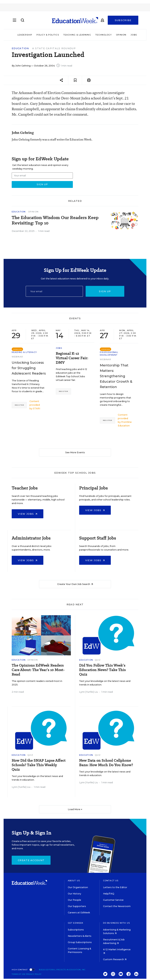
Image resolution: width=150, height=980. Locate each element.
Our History (74, 894)
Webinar (17, 357)
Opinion (121, 35)
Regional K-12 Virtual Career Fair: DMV (72, 358)
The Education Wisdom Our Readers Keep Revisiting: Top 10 (55, 220)
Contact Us (111, 881)
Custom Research (115, 959)
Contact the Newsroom (117, 906)
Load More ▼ (75, 809)
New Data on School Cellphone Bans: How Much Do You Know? (106, 763)
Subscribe (123, 20)
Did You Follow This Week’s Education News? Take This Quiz (102, 670)
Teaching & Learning (77, 35)
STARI (37, 408)
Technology (104, 35)
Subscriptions (76, 930)
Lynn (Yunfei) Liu (88, 692)
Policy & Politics (48, 35)
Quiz (98, 660)
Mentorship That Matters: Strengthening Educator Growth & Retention (116, 376)
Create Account (31, 860)
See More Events (75, 452)
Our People (74, 900)
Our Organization (78, 887)
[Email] (54, 291)
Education (20, 48)
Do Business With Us (116, 923)
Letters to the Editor (115, 887)
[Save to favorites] (75, 80)
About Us (74, 881)
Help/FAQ (109, 894)
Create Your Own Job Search (75, 584)
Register (19, 405)
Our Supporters (77, 906)
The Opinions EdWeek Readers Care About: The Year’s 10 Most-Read (38, 670)
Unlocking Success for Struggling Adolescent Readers (29, 368)
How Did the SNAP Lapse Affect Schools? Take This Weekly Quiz (39, 765)
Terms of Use (19, 974)
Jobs (134, 35)
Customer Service (113, 900)
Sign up (105, 291)
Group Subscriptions (80, 942)
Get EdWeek (76, 923)
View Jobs (28, 514)
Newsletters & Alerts (80, 936)
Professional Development (109, 354)
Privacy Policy (34, 974)
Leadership (25, 35)
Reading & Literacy (24, 352)
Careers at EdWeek (79, 913)
